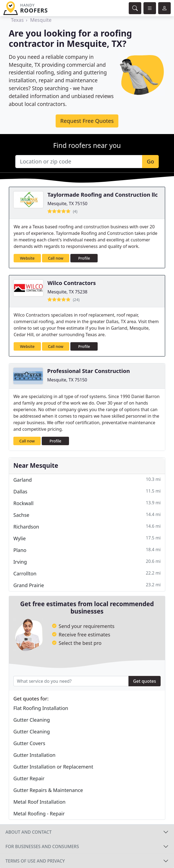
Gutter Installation (34, 755)
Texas (17, 20)
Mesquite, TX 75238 (67, 292)
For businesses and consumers (42, 846)
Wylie (87, 538)
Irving (87, 562)
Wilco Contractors (72, 283)
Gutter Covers (29, 743)
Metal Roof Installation (39, 802)
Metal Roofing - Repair (39, 814)
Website (27, 258)
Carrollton (87, 573)
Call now (56, 258)
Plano (87, 550)
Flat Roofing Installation (41, 708)
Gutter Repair (29, 778)
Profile (84, 258)
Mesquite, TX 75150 (67, 204)
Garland (87, 480)
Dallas (87, 491)
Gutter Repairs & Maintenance (48, 790)
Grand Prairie (87, 585)
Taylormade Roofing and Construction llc (103, 195)
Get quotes (145, 681)
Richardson (87, 526)
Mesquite (41, 20)
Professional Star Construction (88, 371)
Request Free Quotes (87, 121)
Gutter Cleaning (32, 720)
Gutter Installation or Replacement (53, 767)
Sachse (87, 515)
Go (150, 161)
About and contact (28, 832)
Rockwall (87, 503)
